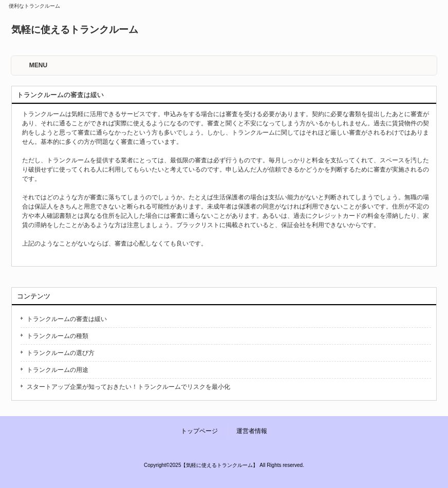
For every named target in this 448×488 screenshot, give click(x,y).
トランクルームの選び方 (61, 353)
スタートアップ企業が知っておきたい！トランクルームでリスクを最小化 (128, 387)
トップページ (199, 431)
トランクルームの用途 (58, 370)
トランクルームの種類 (58, 336)
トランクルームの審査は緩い (67, 319)
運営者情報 (252, 431)
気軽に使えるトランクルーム (75, 30)
